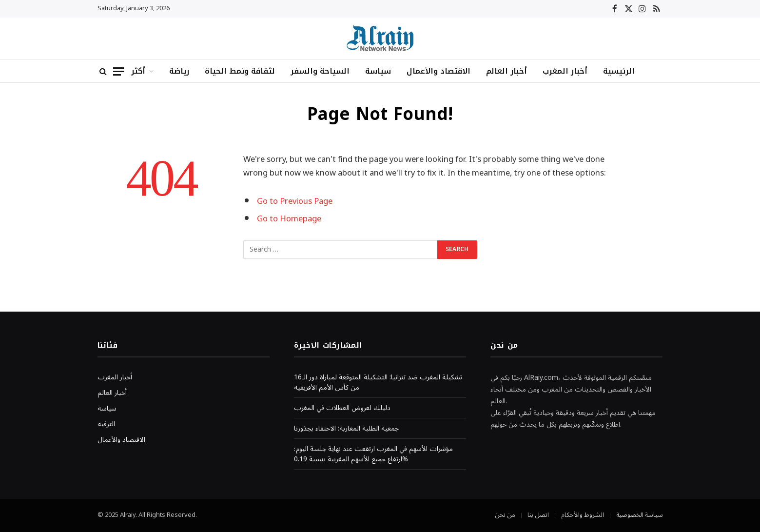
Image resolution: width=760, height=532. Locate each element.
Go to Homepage (289, 219)
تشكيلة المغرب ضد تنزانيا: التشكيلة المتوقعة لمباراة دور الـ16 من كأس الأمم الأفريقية (378, 382)
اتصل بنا (538, 515)
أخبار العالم (507, 71)
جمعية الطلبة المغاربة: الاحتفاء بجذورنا (346, 428)
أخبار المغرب (565, 71)
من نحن (505, 515)
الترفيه (106, 424)
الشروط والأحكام (583, 515)
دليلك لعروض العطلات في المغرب (342, 408)
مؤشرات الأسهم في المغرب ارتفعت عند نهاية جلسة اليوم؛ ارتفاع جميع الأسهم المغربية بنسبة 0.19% (373, 454)
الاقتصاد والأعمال (438, 71)
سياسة (378, 71)
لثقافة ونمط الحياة (240, 71)
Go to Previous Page (295, 201)
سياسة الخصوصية (640, 515)
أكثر (138, 71)
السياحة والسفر (320, 71)
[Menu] (118, 71)
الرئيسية (619, 71)
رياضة (179, 71)
